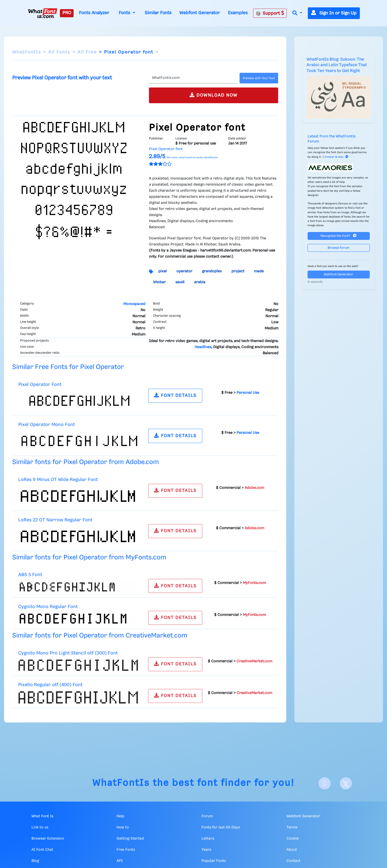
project (238, 271)
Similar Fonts (158, 13)
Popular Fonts (214, 861)
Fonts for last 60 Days (221, 827)
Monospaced (134, 304)
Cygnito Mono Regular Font (48, 607)
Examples (238, 13)
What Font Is (42, 816)
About (292, 850)
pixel (163, 271)
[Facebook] (325, 783)
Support (270, 13)
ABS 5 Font (30, 575)
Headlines (203, 347)
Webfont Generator (200, 13)
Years (206, 850)
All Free (87, 52)
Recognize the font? (339, 236)
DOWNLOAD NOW (214, 95)
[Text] (193, 78)
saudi (180, 282)
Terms (292, 827)
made (259, 271)
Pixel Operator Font (40, 385)
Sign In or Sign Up (334, 13)
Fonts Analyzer (94, 13)
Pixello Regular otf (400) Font (50, 685)
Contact (293, 861)
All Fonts (59, 52)
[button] (297, 13)
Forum (207, 816)
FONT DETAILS (175, 395)
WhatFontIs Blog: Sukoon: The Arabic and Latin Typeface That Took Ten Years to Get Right (337, 65)
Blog (35, 861)
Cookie (293, 839)
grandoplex (212, 271)
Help (120, 816)
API (120, 861)
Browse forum (339, 248)
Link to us (40, 827)
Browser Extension (48, 839)
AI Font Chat (42, 850)
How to (123, 827)
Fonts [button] (125, 13)
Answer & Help (337, 157)
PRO (67, 13)
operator (184, 271)
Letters (208, 839)
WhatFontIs (27, 52)
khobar (159, 282)
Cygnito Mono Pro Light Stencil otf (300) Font (68, 653)
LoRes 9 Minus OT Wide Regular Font (58, 480)
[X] (346, 783)
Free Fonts (126, 850)
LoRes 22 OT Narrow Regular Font (55, 520)
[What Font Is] (43, 13)
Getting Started (130, 839)
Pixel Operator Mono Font (47, 425)
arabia (200, 282)
